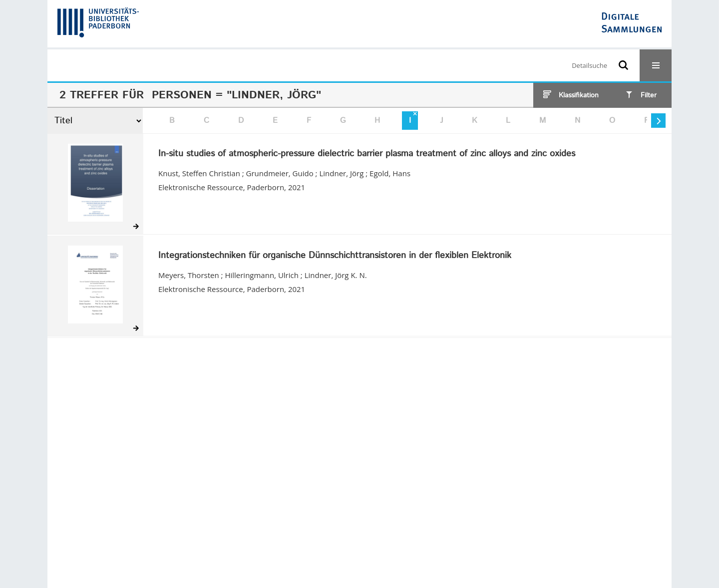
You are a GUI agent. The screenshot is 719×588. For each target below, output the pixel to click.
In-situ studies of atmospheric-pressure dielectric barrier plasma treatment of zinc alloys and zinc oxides (367, 154)
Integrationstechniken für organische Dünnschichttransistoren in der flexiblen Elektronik (335, 256)
